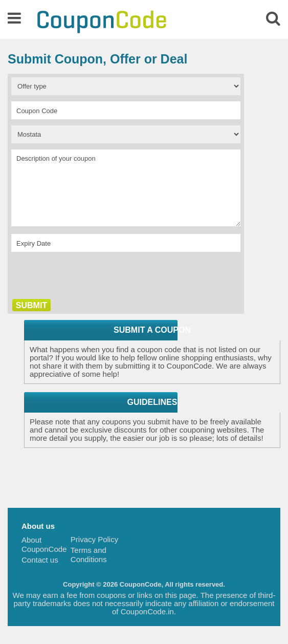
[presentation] (89, 278)
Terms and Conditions (89, 555)
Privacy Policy (94, 539)
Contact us (40, 560)
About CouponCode (44, 544)
